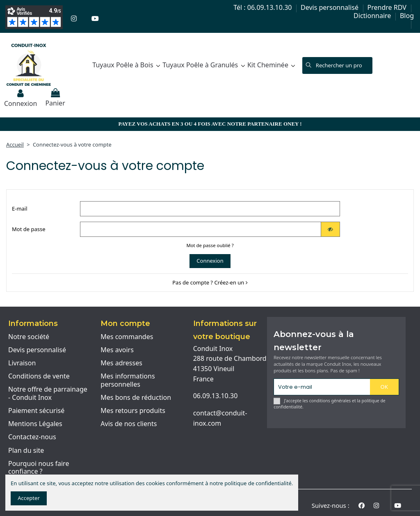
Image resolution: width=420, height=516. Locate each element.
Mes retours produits (133, 411)
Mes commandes (127, 337)
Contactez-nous (32, 437)
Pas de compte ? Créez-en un (210, 282)
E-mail (20, 209)
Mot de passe (29, 229)
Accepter (29, 498)
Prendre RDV (388, 7)
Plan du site (26, 451)
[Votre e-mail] (322, 387)
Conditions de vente (39, 376)
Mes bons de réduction (136, 398)
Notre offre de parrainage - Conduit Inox (48, 393)
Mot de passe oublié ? (210, 245)
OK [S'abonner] (384, 387)
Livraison (22, 363)
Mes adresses (121, 363)
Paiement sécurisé (36, 411)
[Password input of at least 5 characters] (201, 229)
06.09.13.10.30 (216, 396)
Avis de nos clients (129, 424)
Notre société (29, 337)
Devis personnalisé (330, 7)
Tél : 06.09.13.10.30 (263, 7)
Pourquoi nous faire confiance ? (39, 468)
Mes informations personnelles (128, 380)
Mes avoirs (117, 350)
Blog (407, 16)
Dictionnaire (373, 16)
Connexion (210, 261)
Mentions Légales (35, 424)
